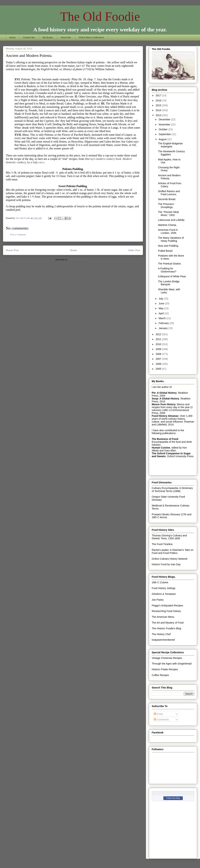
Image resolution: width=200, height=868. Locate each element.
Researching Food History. (167, 611)
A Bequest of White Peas (172, 276)
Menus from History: (164, 404)
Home (13, 37)
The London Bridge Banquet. (169, 283)
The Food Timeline (162, 544)
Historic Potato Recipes (165, 669)
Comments (161, 720)
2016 (159, 100)
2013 (159, 115)
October (163, 129)
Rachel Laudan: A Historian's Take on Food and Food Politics (173, 551)
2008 (159, 354)
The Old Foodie (100, 17)
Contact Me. (29, 37)
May (161, 308)
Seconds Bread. (167, 199)
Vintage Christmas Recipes (167, 658)
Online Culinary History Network (170, 559)
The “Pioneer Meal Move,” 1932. (168, 214)
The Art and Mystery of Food (168, 623)
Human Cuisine (161, 448)
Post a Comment (18, 234)
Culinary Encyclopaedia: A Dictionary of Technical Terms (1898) (172, 490)
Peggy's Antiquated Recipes (167, 605)
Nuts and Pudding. (168, 246)
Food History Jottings (164, 588)
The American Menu (163, 617)
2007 (159, 359)
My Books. (48, 37)
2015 (159, 105)
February (164, 323)
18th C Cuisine (160, 582)
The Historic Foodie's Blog (166, 628)
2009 (159, 349)
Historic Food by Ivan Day (166, 564)
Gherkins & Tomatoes (164, 594)
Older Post (134, 250)
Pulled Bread (165, 251)
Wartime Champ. (167, 225)
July (161, 299)
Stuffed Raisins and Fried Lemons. (169, 193)
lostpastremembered (163, 640)
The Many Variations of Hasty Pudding (171, 239)
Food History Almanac (165, 416)
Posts (158, 714)
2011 (159, 339)
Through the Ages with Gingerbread (172, 664)
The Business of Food (165, 439)
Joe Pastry (158, 600)
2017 (159, 95)
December (165, 119)
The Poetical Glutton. (170, 264)
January (163, 328)
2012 (159, 334)
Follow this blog (173, 798)
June (162, 303)
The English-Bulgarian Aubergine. (170, 145)
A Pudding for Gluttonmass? (167, 270)
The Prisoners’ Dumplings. (166, 206)
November (165, 124)
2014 (159, 110)
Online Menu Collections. (92, 37)
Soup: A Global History (165, 399)
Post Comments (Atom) (79, 260)
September (165, 134)
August (163, 139)
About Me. (66, 37)
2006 (159, 364)
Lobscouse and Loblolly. (171, 220)
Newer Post (12, 250)
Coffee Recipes (160, 675)
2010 (159, 344)
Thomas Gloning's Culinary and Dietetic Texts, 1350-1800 (169, 537)
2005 (159, 369)
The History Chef (161, 634)
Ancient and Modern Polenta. (169, 177)
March (162, 318)
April (161, 313)
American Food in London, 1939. (168, 231)
